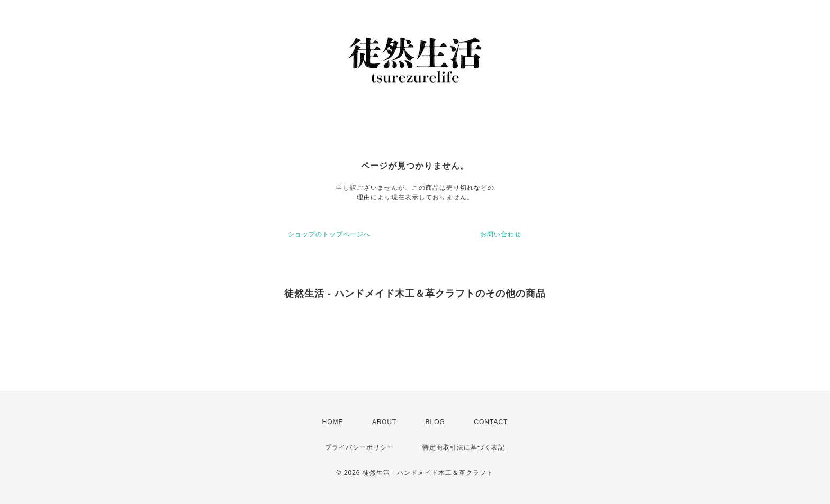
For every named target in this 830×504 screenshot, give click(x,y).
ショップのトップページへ (329, 234)
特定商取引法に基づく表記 (464, 447)
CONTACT (491, 422)
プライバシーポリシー (359, 447)
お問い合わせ (501, 234)
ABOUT (384, 422)
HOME (333, 422)
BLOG (435, 422)
